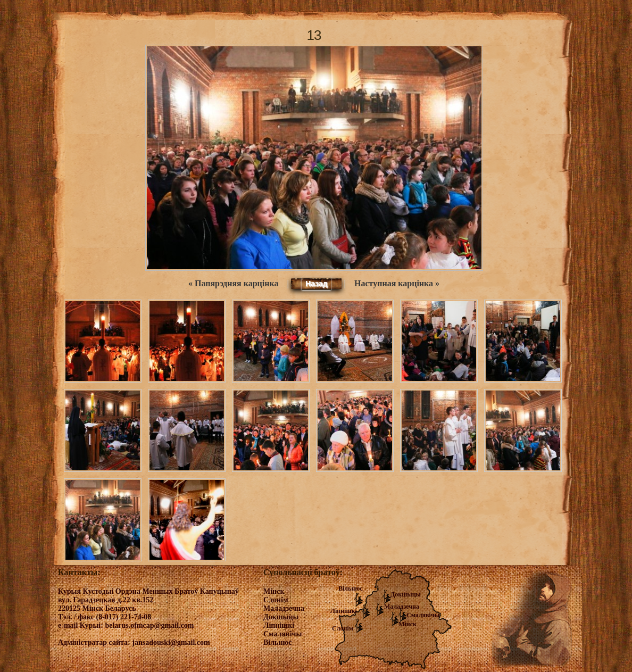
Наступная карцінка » (397, 283)
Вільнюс (351, 588)
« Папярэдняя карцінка (233, 283)
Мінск (408, 624)
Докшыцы (406, 594)
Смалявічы (423, 615)
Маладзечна (402, 607)
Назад (317, 284)
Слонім (343, 628)
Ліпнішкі (344, 611)
